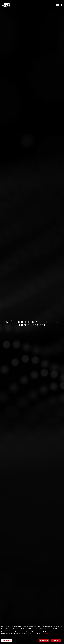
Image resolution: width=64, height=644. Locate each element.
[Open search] (58, 5)
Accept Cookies (44, 640)
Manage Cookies (7, 640)
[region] (32, 634)
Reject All (56, 640)
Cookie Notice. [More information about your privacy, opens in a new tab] (48, 633)
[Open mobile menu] (61, 5)
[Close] (61, 627)
